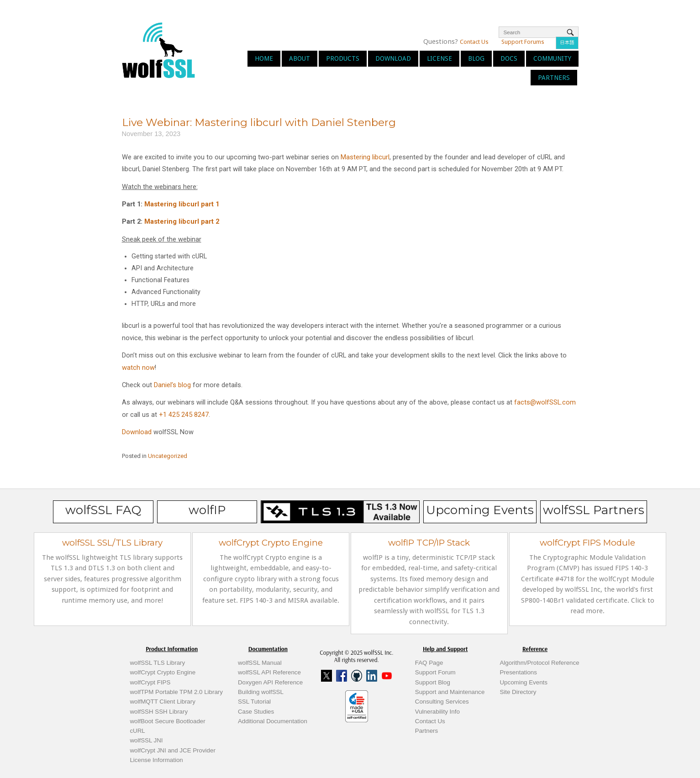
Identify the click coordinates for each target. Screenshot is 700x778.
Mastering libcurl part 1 (182, 204)
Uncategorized (168, 456)
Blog (476, 58)
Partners (554, 78)
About (300, 58)
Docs (509, 58)
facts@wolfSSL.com (545, 402)
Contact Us (474, 42)
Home (264, 58)
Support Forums (523, 42)
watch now (138, 368)
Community (552, 58)
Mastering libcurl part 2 (182, 221)
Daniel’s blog (172, 385)
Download (393, 58)
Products (343, 58)
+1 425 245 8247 (184, 415)
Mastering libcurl (365, 157)
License (439, 58)
